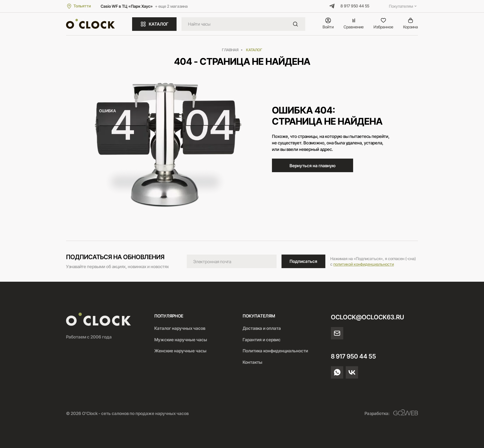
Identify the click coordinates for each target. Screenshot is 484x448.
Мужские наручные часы (181, 340)
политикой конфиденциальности (364, 264)
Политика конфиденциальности (275, 351)
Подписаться (303, 261)
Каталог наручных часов (180, 328)
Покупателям (403, 6)
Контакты (252, 362)
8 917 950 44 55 (355, 6)
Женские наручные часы (180, 351)
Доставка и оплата (262, 328)
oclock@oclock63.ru (367, 317)
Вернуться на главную (313, 166)
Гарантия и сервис (262, 340)
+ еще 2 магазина (171, 6)
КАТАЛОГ (154, 24)
